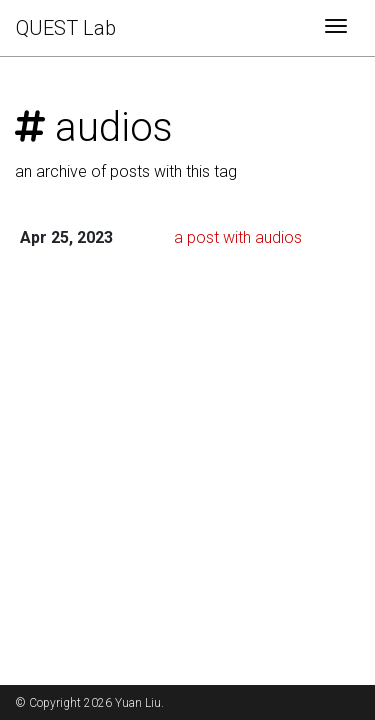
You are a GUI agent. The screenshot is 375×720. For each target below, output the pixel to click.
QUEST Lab (66, 28)
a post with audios (238, 237)
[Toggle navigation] (336, 28)
